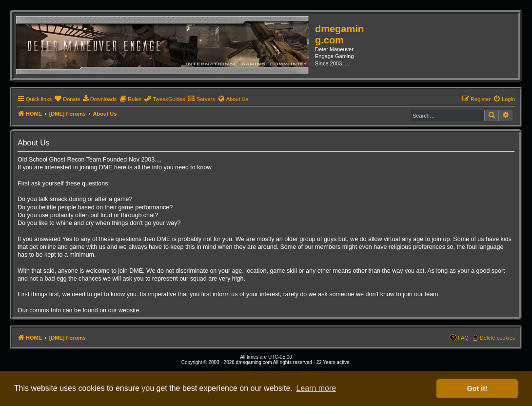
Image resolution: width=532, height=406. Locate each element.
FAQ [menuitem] (463, 338)
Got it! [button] (477, 388)
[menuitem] (67, 99)
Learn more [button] (316, 388)
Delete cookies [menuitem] (497, 338)
